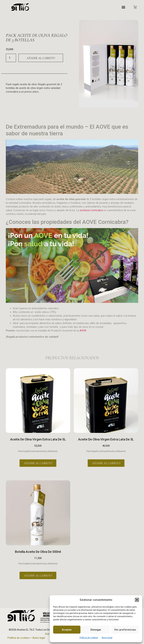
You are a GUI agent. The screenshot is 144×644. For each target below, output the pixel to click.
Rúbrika (49, 634)
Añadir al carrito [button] (38, 463)
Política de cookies (89, 638)
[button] (137, 600)
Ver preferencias (125, 630)
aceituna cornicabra (91, 210)
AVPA (83, 331)
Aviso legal (107, 638)
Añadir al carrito (41, 58)
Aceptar (67, 630)
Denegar (96, 630)
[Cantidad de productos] (11, 58)
